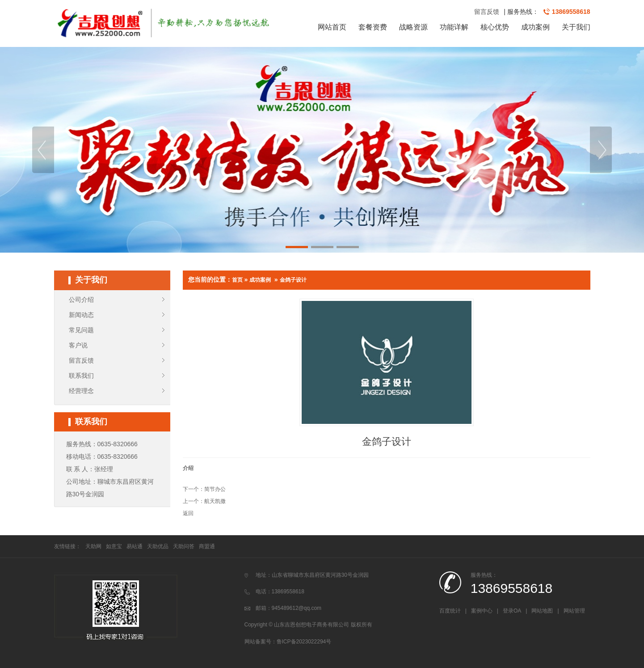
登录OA (512, 611)
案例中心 (482, 611)
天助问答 (184, 546)
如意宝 (114, 546)
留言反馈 (487, 12)
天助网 (93, 546)
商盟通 (207, 546)
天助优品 (158, 546)
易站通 (135, 546)
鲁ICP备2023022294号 (304, 642)
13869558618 (571, 12)
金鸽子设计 (293, 280)
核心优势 (495, 27)
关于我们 (576, 27)
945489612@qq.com (297, 608)
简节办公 (215, 489)
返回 (188, 513)
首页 (237, 280)
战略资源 (413, 27)
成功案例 (535, 27)
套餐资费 (373, 27)
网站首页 (332, 27)
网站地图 (542, 611)
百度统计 (450, 611)
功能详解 (454, 27)
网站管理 (574, 611)
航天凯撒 (215, 501)
